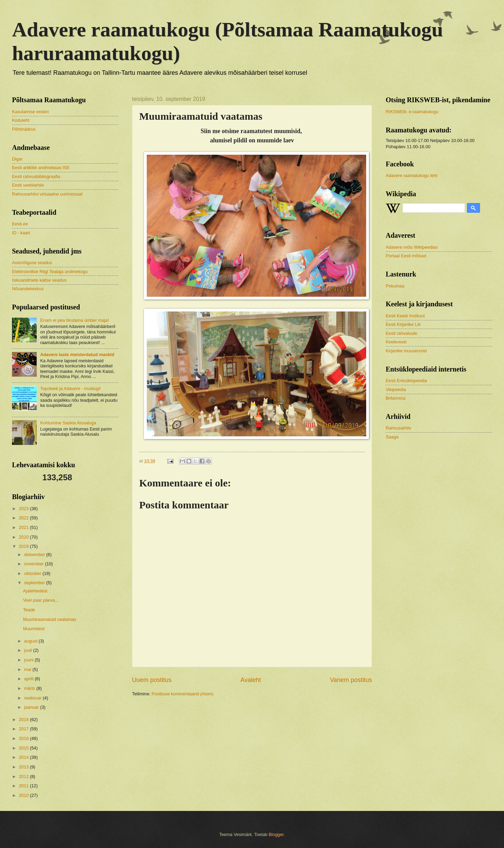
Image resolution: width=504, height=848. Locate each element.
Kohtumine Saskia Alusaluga (68, 423)
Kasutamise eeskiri (31, 112)
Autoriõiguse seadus (32, 263)
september (35, 583)
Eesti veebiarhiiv (28, 185)
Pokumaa (395, 286)
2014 (24, 757)
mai (28, 669)
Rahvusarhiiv (398, 428)
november (34, 564)
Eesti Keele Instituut (405, 316)
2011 (24, 786)
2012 (24, 776)
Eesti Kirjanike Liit (403, 324)
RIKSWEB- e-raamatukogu (412, 112)
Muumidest (34, 629)
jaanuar (32, 707)
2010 (24, 795)
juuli (28, 650)
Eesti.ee (20, 224)
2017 (24, 729)
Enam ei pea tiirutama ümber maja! (74, 320)
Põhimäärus (24, 129)
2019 (24, 546)
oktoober (33, 573)
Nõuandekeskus (28, 289)
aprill (29, 679)
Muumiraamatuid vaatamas (50, 619)
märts (30, 688)
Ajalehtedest (35, 591)
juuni (29, 660)
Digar (17, 159)
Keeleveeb (396, 342)
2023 (24, 509)
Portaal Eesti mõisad (406, 256)
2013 (24, 767)
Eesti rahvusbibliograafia (36, 176)
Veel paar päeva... (41, 600)
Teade (29, 610)
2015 (24, 748)
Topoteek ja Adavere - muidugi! (70, 388)
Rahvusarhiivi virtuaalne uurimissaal (47, 194)
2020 (24, 537)
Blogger (276, 834)
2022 (24, 518)
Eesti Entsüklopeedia (406, 381)
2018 (24, 720)
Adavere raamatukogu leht (412, 175)
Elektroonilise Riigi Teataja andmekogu (50, 272)
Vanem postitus (351, 680)
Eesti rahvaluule (401, 333)
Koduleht (21, 120)
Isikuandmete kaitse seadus (39, 280)
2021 (24, 527)
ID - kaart (21, 233)
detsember (35, 555)
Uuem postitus (152, 680)
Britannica (395, 398)
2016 (24, 738)
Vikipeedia (396, 390)
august (31, 641)
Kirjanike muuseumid (406, 351)
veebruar (33, 698)
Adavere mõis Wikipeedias (412, 247)
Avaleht (251, 680)
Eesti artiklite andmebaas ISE (41, 168)
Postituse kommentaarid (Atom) (182, 694)
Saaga (392, 437)
